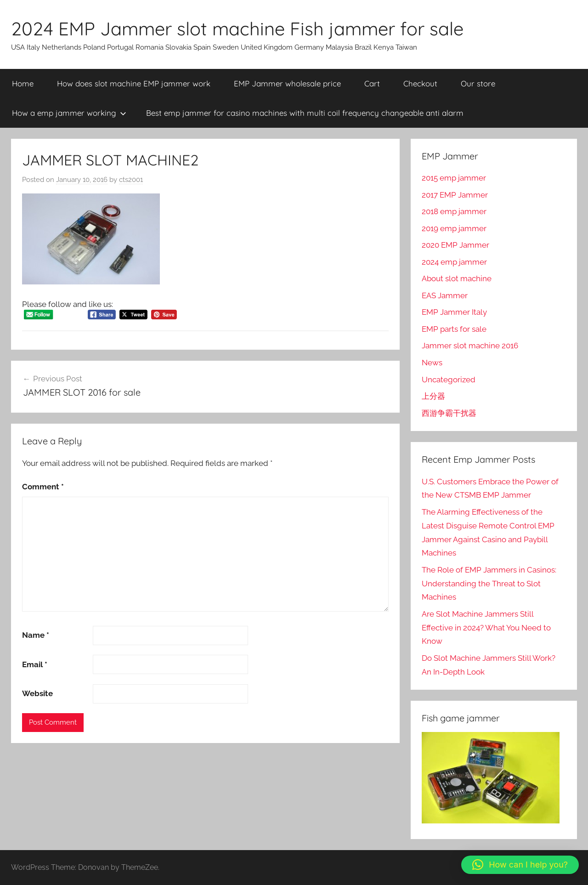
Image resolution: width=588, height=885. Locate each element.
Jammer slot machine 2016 (470, 346)
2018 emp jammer (454, 211)
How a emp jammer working (69, 113)
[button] (520, 865)
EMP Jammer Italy (454, 312)
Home (23, 83)
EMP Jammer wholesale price (287, 83)
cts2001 (131, 180)
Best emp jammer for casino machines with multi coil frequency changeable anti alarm (305, 113)
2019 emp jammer (454, 228)
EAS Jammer (445, 295)
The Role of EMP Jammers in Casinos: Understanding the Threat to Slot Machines (489, 584)
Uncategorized (449, 380)
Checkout (420, 83)
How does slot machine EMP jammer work (134, 83)
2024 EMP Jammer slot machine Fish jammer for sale (237, 28)
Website (37, 693)
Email (35, 664)
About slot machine (457, 278)
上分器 (433, 396)
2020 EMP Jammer (455, 245)
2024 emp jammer (454, 262)
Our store (478, 83)
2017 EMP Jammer (455, 195)
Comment (43, 487)
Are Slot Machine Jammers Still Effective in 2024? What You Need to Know (486, 628)
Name (36, 635)
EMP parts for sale (454, 329)
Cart (372, 83)
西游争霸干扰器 (449, 413)
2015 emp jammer (454, 178)
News (432, 363)
